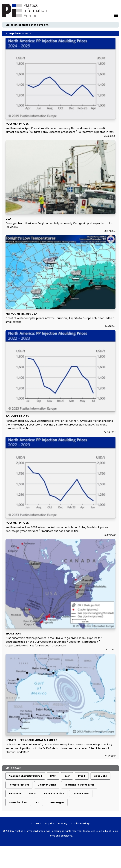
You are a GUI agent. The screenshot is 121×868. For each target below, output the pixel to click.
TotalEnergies (56, 802)
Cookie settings (81, 824)
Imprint (50, 824)
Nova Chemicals (18, 802)
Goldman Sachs (47, 785)
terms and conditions (60, 836)
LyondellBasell (81, 794)
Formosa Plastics (19, 785)
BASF (53, 776)
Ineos (32, 794)
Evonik (82, 776)
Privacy (63, 824)
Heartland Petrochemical (79, 785)
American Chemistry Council (25, 776)
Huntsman (15, 794)
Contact (36, 824)
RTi (38, 802)
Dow (67, 776)
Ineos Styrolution (54, 794)
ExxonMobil (100, 776)
